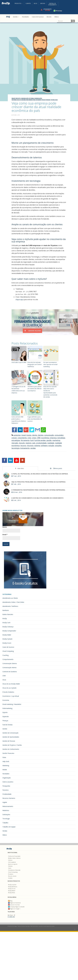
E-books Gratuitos (8, 692)
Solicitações (6, 815)
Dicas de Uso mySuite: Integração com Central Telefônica (34, 364)
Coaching (5, 655)
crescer (14, 438)
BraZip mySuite (16, 98)
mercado (15, 443)
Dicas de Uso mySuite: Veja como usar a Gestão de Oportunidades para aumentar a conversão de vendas (50, 392)
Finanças (5, 721)
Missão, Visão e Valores (14, 858)
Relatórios (6, 810)
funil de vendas (40, 440)
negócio (28, 443)
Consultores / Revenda (14, 870)
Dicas (18, 100)
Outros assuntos (8, 782)
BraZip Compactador (9, 631)
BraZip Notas (12, 893)
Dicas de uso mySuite (9, 688)
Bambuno (6, 610)
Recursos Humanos (9, 798)
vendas (33, 448)
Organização (7, 778)
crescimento (22, 438)
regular (5, 802)
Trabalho (5, 823)
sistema (37, 446)
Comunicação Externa (27, 98)
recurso (23, 446)
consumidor (59, 435)
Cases (10, 868)
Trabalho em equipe (9, 827)
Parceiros (6, 790)
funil (32, 440)
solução (51, 446)
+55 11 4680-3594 (64, 11)
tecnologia (15, 448)
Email (5, 535)
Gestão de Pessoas (9, 741)
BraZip (5, 618)
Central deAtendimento (52, 4)
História (10, 860)
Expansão (38, 100)
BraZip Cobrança (8, 627)
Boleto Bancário (8, 614)
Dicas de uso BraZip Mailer (11, 684)
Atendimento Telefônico (10, 606)
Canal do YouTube (14, 905)
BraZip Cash (6, 623)
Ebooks (43, 3)
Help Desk (6, 761)
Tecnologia (54, 100)
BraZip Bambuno (13, 887)
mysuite (22, 443)
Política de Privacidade (14, 856)
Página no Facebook (14, 903)
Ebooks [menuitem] (49, 17)
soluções (58, 446)
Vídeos (5, 835)
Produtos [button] (19, 3)
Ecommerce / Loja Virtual (11, 696)
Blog (36, 3)
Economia (23, 100)
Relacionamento (8, 806)
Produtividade (46, 100)
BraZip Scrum (7, 643)
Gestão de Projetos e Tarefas (12, 745)
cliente (35, 435)
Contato (10, 878)
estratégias (16, 440)
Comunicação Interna (9, 667)
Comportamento (8, 659)
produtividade (41, 443)
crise (29, 438)
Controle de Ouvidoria (10, 672)
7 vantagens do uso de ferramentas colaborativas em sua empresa (18, 390)
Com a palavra (12, 862)
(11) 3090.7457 (11, 917)
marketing (56, 440)
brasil (24, 435)
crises (34, 438)
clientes (41, 435)
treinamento (25, 448)
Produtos (11, 874)
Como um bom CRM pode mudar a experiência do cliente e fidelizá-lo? (19, 420)
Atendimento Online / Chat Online (13, 602)
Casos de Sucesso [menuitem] (38, 17)
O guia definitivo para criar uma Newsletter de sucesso (35, 419)
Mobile (5, 770)
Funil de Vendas (8, 725)
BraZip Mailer (7, 635)
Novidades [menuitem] (25, 17)
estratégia (61, 438)
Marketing (6, 766)
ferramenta (25, 440)
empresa (53, 438)
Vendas (5, 831)
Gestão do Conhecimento (11, 749)
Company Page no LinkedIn (16, 907)
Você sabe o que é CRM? (19, 362)
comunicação (49, 435)
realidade (51, 443)
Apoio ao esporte (13, 864)
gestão (49, 440)
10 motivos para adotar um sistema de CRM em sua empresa (35, 389)
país (34, 443)
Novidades (6, 774)
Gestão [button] (16, 17)
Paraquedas (6, 786)
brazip (29, 435)
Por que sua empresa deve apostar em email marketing (50, 364)
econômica (45, 438)
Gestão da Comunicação (10, 733)
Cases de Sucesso (8, 647)
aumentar (17, 435)
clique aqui (19, 300)
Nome (5, 527)
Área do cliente (12, 876)
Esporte (5, 712)
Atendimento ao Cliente (10, 598)
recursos (30, 446)
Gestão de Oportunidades (11, 737)
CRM (39, 438)
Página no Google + (14, 909)
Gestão (5, 729)
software (44, 446)
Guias (4, 757)
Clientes (28, 3)
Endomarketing (31, 100)
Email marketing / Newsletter (12, 704)
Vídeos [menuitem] (57, 17)
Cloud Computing (8, 651)
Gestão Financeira (8, 753)
